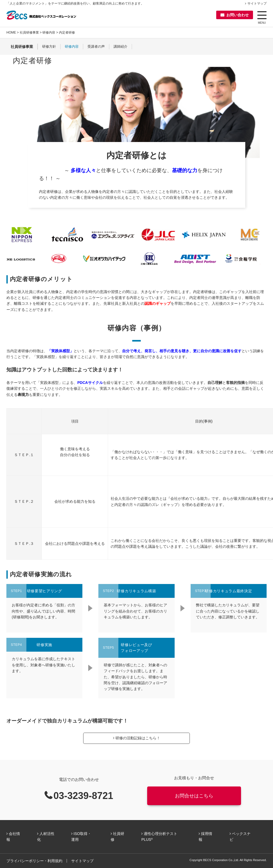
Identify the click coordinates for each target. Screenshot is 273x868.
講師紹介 (121, 47)
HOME (11, 33)
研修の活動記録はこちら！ (138, 738)
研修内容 (49, 33)
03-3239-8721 (83, 796)
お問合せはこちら (194, 796)
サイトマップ (257, 3)
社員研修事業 (29, 33)
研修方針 (49, 47)
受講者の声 (96, 47)
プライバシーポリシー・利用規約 (34, 861)
